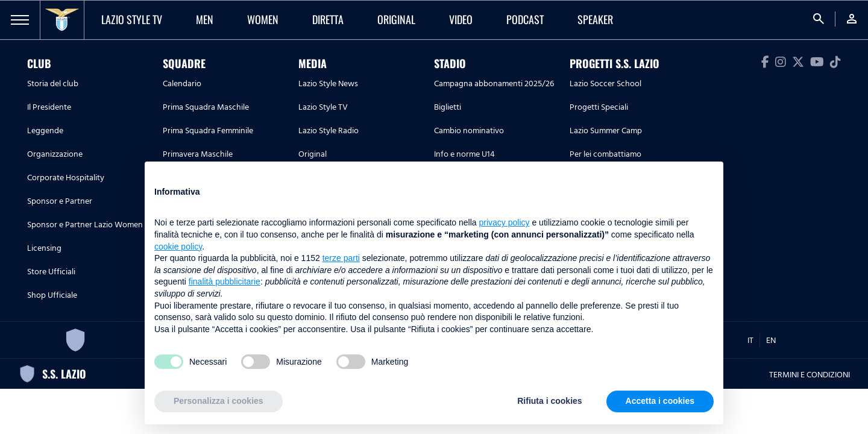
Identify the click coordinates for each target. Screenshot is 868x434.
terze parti (341, 258)
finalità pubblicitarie (225, 281)
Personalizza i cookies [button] (219, 401)
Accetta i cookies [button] (660, 401)
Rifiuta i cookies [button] (549, 401)
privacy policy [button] (505, 222)
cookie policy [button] (178, 247)
